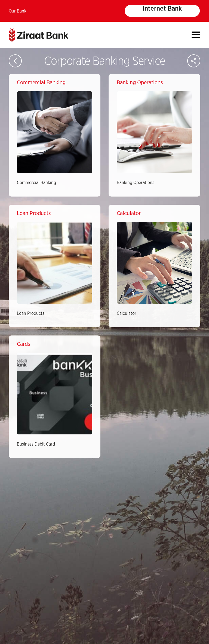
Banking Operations (136, 183)
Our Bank (18, 11)
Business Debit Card (36, 444)
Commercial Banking (36, 183)
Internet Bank (162, 9)
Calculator (127, 313)
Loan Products (31, 313)
